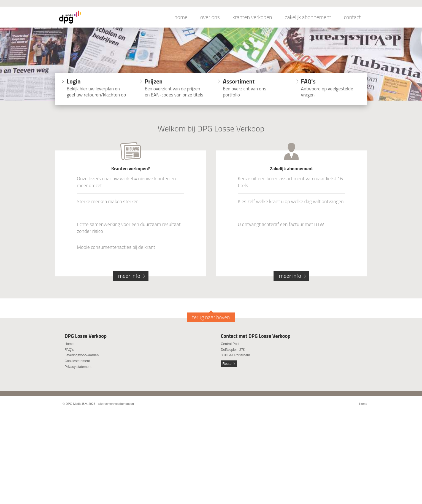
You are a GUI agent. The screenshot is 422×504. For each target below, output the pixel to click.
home (181, 17)
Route (227, 364)
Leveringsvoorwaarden (82, 355)
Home (69, 344)
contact (352, 17)
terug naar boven (211, 317)
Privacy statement (78, 367)
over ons (210, 17)
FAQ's (69, 350)
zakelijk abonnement (308, 17)
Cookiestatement (77, 361)
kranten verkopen (252, 17)
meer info (129, 276)
